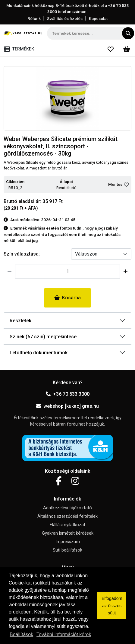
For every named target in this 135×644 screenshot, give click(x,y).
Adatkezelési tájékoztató (67, 508)
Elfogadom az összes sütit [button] (112, 606)
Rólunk (34, 18)
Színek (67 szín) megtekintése (43, 337)
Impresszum (68, 542)
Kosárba (67, 298)
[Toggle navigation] (20, 49)
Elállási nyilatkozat (67, 525)
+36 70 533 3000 (68, 394)
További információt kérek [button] (64, 634)
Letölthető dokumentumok (39, 353)
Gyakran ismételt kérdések (68, 533)
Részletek (20, 321)
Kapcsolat (98, 18)
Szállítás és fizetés (65, 18)
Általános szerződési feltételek (67, 516)
